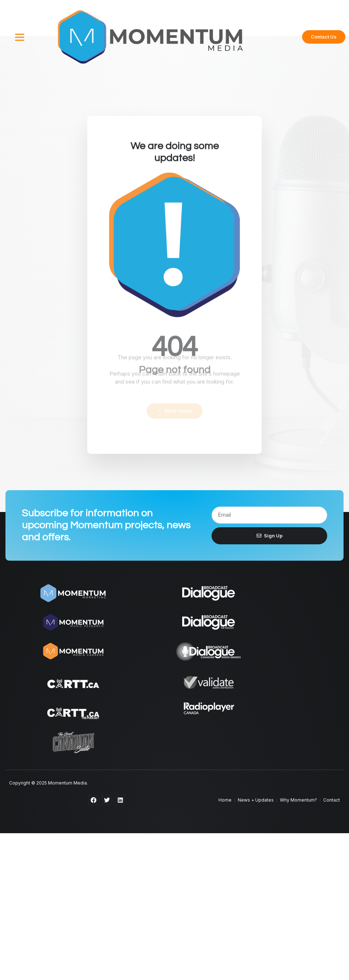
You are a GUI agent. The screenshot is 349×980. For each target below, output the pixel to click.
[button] (20, 37)
